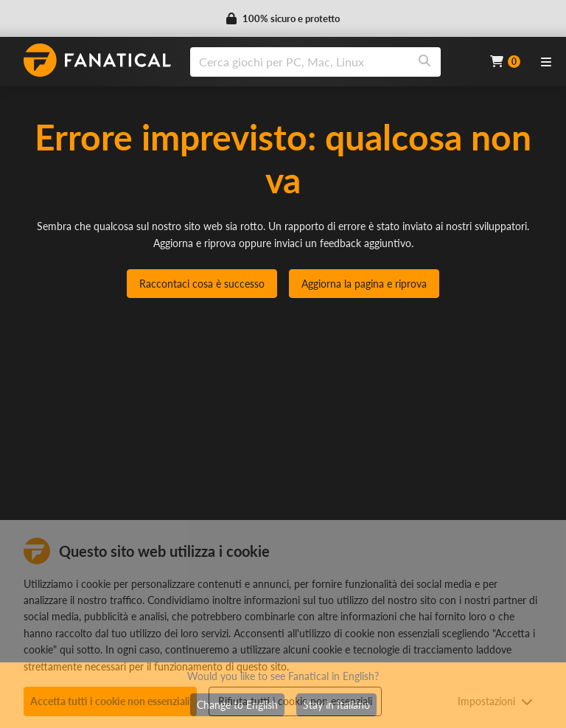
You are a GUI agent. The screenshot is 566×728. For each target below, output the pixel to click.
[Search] (424, 62)
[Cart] (505, 62)
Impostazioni (495, 701)
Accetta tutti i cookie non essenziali (110, 701)
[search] (300, 62)
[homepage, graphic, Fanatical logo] (97, 60)
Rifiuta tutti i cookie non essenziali (295, 701)
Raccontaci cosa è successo (202, 284)
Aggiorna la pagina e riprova (364, 284)
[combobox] (331, 62)
